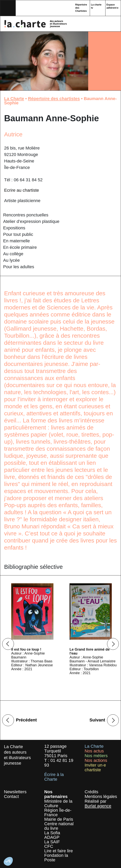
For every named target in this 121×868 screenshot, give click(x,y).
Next (113, 644)
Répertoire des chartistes (54, 99)
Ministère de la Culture (58, 803)
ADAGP (52, 837)
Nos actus (94, 751)
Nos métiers (96, 756)
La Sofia (52, 833)
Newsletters (15, 792)
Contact (11, 796)
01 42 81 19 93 (59, 763)
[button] (8, 861)
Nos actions (96, 760)
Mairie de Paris (59, 819)
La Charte (14, 99)
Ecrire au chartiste (22, 190)
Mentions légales (101, 796)
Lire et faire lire (59, 851)
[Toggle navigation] (8, 8)
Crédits (92, 792)
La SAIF (52, 842)
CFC (49, 846)
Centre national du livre (59, 826)
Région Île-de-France (58, 812)
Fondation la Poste (56, 858)
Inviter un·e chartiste (95, 767)
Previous (8, 644)
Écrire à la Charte (54, 777)
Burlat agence (98, 806)
